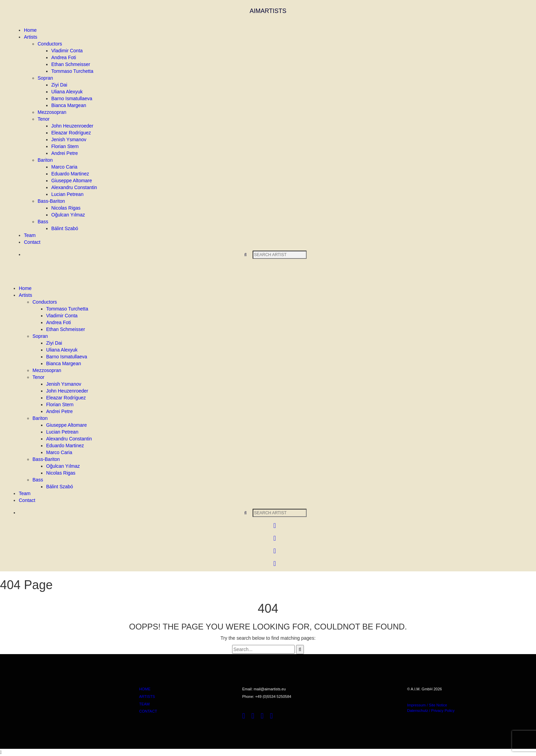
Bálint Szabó (65, 228)
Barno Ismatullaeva (72, 98)
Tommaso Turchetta (72, 71)
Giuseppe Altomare (72, 181)
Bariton (45, 160)
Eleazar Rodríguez (71, 133)
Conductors (50, 44)
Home (30, 30)
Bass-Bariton (51, 201)
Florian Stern (65, 146)
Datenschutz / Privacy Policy (431, 711)
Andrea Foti (64, 57)
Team (30, 235)
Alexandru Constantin (74, 187)
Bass (43, 222)
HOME (145, 689)
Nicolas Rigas (66, 208)
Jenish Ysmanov (69, 140)
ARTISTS (147, 697)
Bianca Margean (69, 105)
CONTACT (148, 711)
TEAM (144, 704)
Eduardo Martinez (70, 174)
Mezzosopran (52, 112)
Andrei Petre (65, 153)
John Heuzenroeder (72, 126)
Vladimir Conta (67, 51)
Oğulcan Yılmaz (68, 215)
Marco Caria (64, 167)
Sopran (45, 78)
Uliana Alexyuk (67, 92)
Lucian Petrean (67, 194)
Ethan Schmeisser (71, 64)
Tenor (44, 119)
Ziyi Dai (59, 85)
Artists (31, 37)
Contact (32, 242)
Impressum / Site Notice (427, 705)
